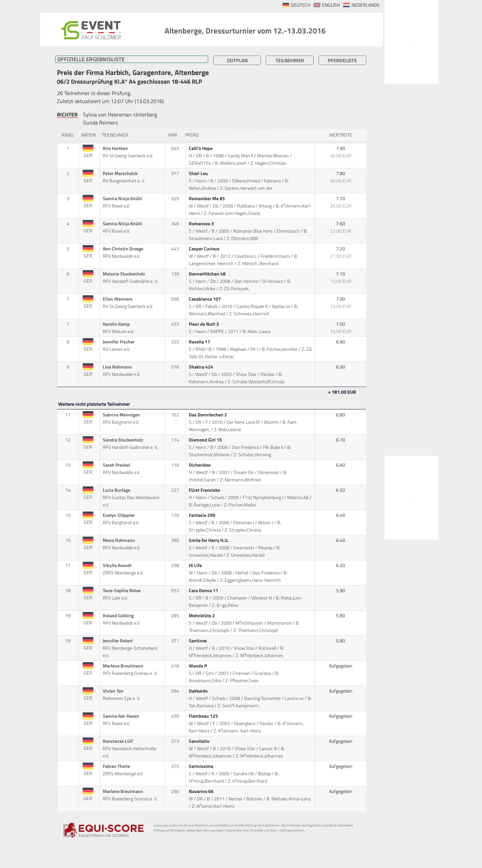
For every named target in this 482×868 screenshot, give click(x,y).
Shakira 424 (202, 367)
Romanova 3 (202, 224)
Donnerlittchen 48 (208, 274)
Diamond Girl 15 (206, 440)
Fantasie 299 (203, 515)
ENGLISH (331, 5)
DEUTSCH (301, 5)
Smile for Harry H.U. (209, 540)
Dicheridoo (200, 465)
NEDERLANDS (366, 5)
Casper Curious (205, 249)
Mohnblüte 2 (202, 616)
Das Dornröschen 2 (208, 415)
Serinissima (202, 766)
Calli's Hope (201, 148)
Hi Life (196, 565)
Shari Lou (199, 173)
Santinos (198, 641)
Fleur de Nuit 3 (204, 324)
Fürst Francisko (205, 490)
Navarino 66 (202, 791)
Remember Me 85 (207, 199)
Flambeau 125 (204, 716)
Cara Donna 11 (204, 590)
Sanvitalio (199, 741)
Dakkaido (199, 691)
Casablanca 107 (205, 299)
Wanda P (198, 666)
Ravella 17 (200, 342)
